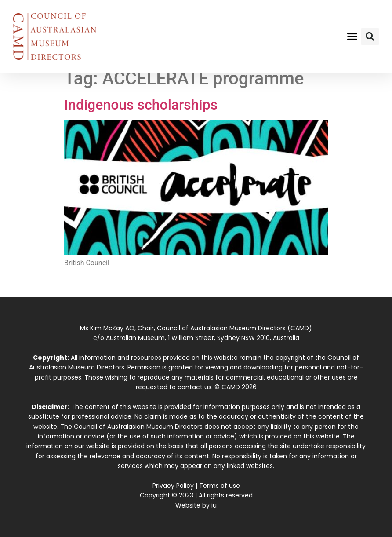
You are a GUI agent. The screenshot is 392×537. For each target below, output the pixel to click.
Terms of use (220, 486)
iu (214, 505)
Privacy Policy (173, 486)
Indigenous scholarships (141, 105)
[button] (352, 37)
